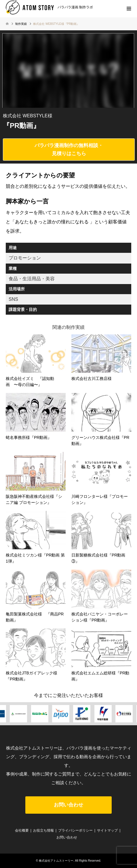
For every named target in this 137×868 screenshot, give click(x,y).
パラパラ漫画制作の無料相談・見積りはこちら (69, 149)
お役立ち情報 (43, 830)
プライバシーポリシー (75, 830)
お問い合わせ (68, 805)
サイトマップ (107, 830)
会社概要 (22, 830)
